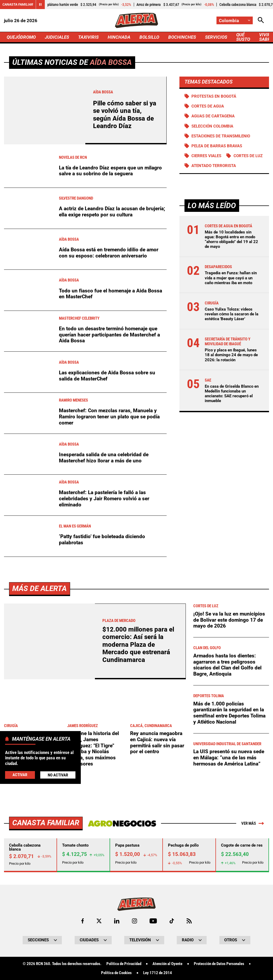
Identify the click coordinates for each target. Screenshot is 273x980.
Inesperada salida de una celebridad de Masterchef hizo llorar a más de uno (104, 458)
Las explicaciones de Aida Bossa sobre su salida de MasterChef (107, 376)
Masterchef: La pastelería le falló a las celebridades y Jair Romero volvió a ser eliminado (104, 498)
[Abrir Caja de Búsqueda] (261, 20)
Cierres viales (206, 156)
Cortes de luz (248, 156)
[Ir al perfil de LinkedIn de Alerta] (117, 921)
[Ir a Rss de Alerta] (189, 921)
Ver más (252, 823)
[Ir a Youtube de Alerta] (153, 921)
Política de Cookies (116, 973)
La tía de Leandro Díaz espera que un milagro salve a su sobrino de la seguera (110, 171)
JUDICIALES (57, 37)
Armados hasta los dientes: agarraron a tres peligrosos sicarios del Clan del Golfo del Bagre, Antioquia (227, 665)
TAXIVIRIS (88, 37)
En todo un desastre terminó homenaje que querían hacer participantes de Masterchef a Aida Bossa (109, 335)
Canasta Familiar (18, 4)
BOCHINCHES (182, 37)
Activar (20, 775)
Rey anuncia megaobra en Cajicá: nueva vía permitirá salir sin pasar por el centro (157, 742)
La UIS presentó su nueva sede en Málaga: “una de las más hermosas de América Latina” (229, 757)
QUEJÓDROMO (21, 37)
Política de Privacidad (124, 964)
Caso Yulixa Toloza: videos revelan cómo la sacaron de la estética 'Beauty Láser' (232, 314)
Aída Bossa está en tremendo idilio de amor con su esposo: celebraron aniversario (109, 253)
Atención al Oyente (167, 964)
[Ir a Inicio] (136, 20)
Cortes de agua (208, 106)
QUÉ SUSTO (243, 37)
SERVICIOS (216, 37)
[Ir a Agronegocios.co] (122, 823)
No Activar (58, 775)
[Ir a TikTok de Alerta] (172, 921)
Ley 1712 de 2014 (158, 973)
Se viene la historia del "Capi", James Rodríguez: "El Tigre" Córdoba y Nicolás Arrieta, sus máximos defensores (93, 749)
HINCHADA (119, 37)
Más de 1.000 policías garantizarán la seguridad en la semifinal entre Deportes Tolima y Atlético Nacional (229, 713)
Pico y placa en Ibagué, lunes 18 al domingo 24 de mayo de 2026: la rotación (231, 355)
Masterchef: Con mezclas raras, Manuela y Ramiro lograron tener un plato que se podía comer (109, 416)
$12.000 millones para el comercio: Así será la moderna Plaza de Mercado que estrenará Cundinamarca (138, 645)
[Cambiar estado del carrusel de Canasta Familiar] (40, 5)
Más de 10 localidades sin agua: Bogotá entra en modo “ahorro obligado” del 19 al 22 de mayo (231, 239)
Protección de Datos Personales (219, 964)
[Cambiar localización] (235, 20)
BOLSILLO (149, 37)
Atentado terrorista (214, 166)
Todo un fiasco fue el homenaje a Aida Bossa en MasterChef (111, 294)
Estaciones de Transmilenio (221, 136)
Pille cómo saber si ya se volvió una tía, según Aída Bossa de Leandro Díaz (125, 115)
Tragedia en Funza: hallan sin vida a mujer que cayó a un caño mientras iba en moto (231, 278)
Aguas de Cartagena (213, 116)
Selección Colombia (212, 126)
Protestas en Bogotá (214, 96)
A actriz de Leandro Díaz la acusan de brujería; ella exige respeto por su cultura (112, 212)
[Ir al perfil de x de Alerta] (99, 921)
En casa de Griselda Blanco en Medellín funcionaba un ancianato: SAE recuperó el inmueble (232, 394)
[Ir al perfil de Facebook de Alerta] (83, 921)
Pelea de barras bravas (217, 146)
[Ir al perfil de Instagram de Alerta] (135, 921)
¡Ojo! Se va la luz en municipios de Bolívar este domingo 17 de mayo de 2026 (229, 620)
